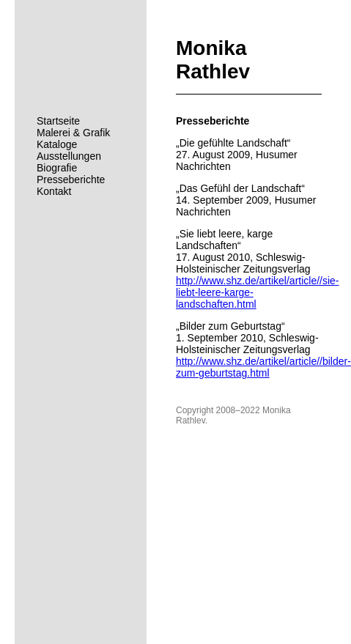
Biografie (57, 168)
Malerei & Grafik (73, 133)
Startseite (58, 121)
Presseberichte (71, 179)
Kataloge (57, 144)
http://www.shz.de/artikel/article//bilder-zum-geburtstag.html (263, 367)
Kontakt (54, 191)
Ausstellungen (69, 156)
